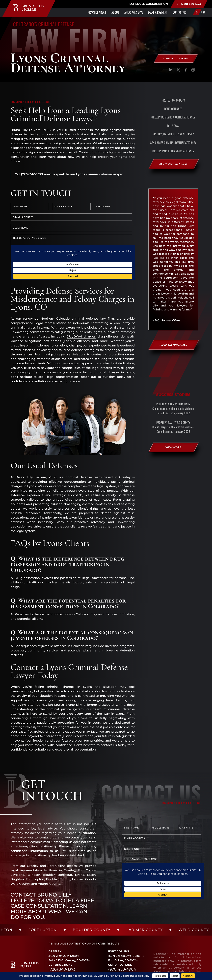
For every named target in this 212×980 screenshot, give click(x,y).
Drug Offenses (173, 109)
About (115, 12)
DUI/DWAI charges (81, 304)
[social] (171, 71)
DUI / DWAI (173, 126)
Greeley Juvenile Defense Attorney (173, 134)
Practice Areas (97, 12)
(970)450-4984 (122, 937)
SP (204, 12)
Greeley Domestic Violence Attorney (173, 117)
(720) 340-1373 (189, 4)
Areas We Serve (134, 12)
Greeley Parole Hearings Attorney (173, 151)
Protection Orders (173, 100)
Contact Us (180, 12)
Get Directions (60, 932)
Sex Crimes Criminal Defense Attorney (173, 143)
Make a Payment (158, 12)
